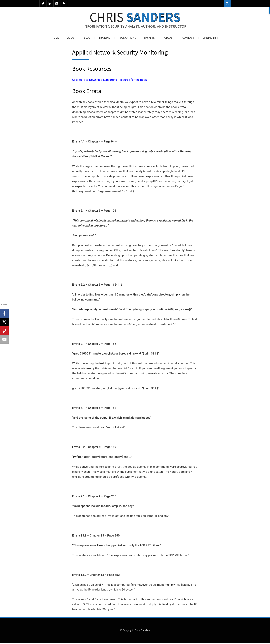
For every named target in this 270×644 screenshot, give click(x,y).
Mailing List (210, 39)
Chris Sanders (143, 631)
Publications (127, 39)
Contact (188, 39)
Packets (149, 39)
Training (105, 39)
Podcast (168, 39)
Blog (87, 39)
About (72, 39)
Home (55, 39)
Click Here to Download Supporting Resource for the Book (109, 81)
